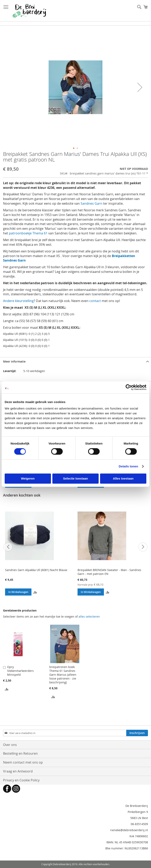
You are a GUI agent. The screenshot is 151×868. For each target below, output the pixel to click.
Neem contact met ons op (23, 762)
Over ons (10, 745)
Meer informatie (14, 361)
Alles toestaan (123, 478)
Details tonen (128, 466)
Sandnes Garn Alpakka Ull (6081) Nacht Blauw (36, 570)
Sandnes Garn (91, 203)
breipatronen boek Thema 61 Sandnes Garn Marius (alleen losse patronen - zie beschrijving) (63, 675)
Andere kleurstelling (18, 301)
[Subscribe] (137, 733)
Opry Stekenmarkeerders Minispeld (20, 671)
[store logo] (29, 11)
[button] (140, 87)
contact (95, 301)
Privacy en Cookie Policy (21, 780)
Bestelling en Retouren (20, 753)
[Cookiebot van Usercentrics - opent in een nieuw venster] (129, 387)
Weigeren (28, 478)
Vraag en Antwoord (18, 771)
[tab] (75, 361)
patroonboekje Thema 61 (28, 233)
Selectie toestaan (76, 478)
